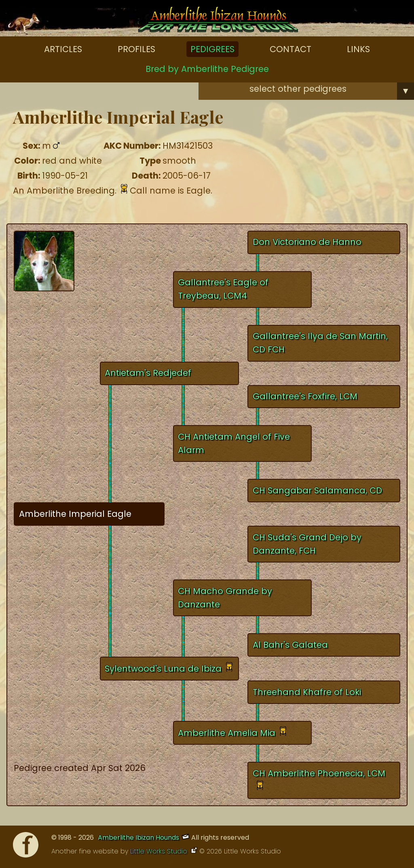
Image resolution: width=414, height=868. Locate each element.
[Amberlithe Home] (218, 21)
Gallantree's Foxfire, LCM (305, 396)
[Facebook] (26, 847)
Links (358, 49)
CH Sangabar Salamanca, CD (317, 490)
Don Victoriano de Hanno (307, 242)
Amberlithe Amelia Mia (227, 733)
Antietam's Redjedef (148, 373)
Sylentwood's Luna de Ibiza (163, 669)
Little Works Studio (160, 851)
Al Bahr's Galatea (290, 645)
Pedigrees (212, 49)
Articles (63, 49)
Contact (290, 49)
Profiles (136, 49)
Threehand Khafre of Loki (307, 692)
